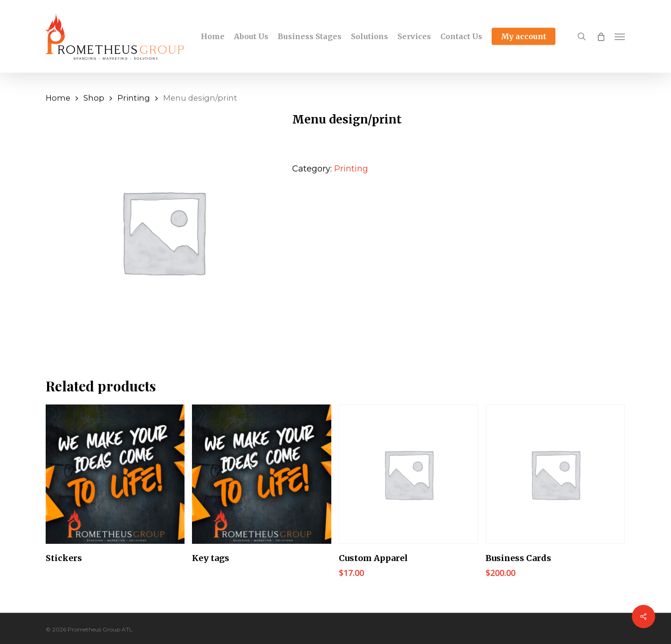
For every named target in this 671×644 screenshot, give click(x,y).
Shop (94, 98)
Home (58, 98)
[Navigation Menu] (620, 36)
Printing (134, 98)
